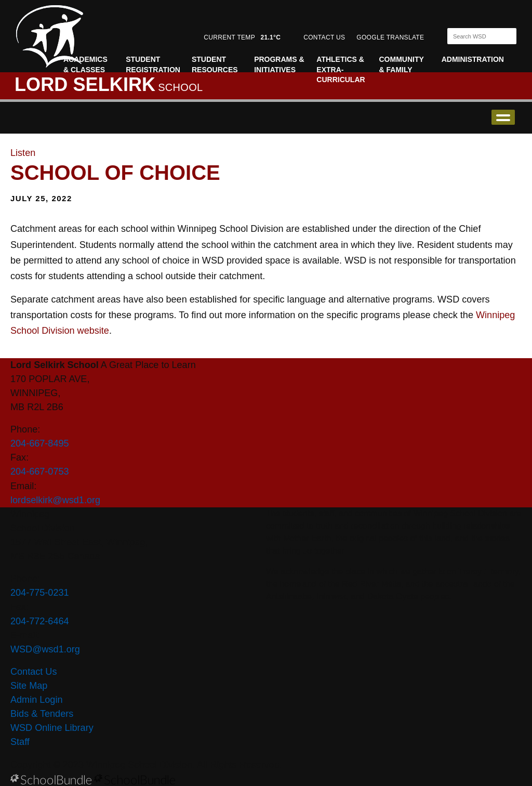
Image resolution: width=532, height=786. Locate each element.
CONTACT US (324, 37)
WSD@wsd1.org (45, 649)
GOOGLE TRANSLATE (391, 37)
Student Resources (215, 64)
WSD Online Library (52, 728)
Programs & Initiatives (279, 64)
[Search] (473, 36)
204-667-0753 (40, 471)
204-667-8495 (40, 443)
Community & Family (402, 64)
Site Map (29, 686)
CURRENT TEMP (242, 37)
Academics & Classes (85, 64)
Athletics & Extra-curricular (341, 69)
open (503, 117)
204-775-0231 (40, 593)
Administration (473, 59)
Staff (20, 742)
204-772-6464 (40, 621)
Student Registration (153, 64)
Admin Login (37, 700)
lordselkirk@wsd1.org (55, 500)
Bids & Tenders (42, 714)
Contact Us (34, 672)
